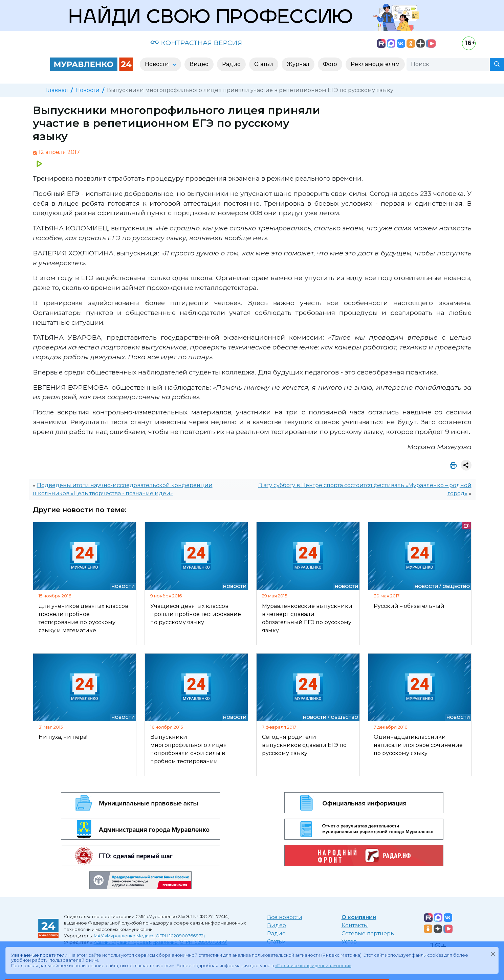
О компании (359, 917)
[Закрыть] (493, 954)
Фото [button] (330, 64)
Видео (277, 925)
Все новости (285, 917)
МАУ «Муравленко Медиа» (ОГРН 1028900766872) (149, 936)
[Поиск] (448, 64)
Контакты (355, 925)
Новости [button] (158, 64)
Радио (276, 933)
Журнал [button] (298, 64)
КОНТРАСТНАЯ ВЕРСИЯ (196, 43)
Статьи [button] (264, 64)
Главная (57, 90)
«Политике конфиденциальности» (313, 966)
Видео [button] (199, 64)
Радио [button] (231, 64)
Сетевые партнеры (368, 933)
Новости (87, 90)
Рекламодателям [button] (375, 64)
